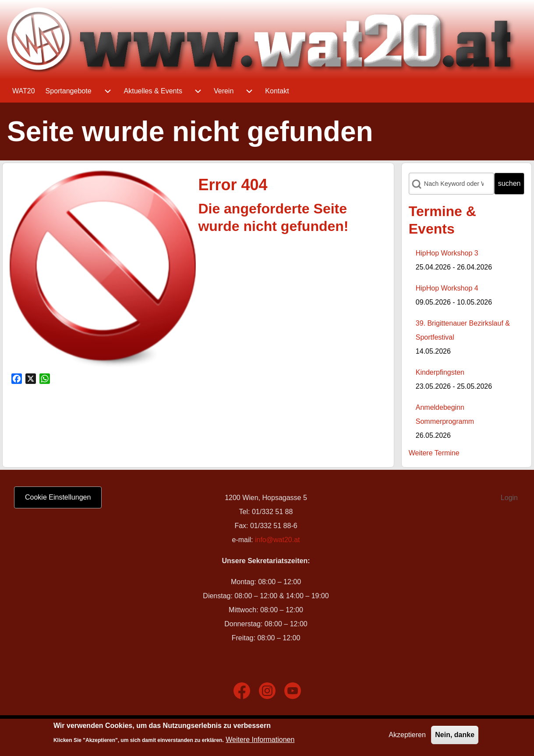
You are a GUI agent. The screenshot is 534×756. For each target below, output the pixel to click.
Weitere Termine (434, 453)
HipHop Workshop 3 (447, 253)
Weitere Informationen (260, 742)
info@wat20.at (278, 540)
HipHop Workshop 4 (447, 288)
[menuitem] (24, 91)
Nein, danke (455, 737)
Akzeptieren (407, 737)
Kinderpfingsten (440, 372)
